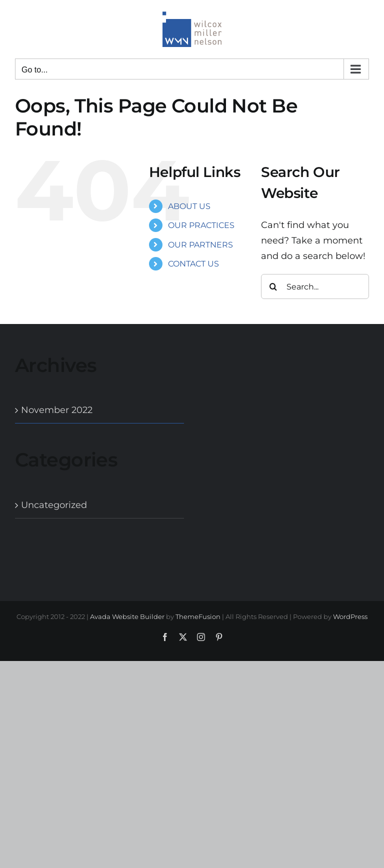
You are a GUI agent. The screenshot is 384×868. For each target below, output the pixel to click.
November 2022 (57, 410)
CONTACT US (193, 264)
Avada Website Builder (127, 616)
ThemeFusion (198, 616)
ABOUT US (189, 206)
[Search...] (315, 286)
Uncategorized (54, 505)
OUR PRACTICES (201, 225)
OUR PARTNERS (200, 245)
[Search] (273, 286)
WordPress (350, 616)
